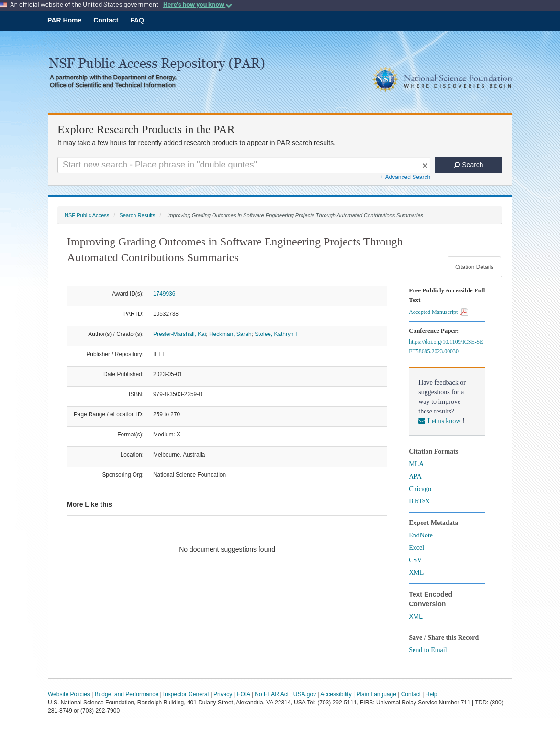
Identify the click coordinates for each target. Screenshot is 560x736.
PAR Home (64, 20)
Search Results (137, 215)
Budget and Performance (127, 694)
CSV (415, 560)
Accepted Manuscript (438, 312)
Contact (106, 20)
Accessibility (336, 694)
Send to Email (428, 650)
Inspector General (186, 694)
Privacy (223, 694)
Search (468, 165)
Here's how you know (198, 4)
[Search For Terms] (244, 165)
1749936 (164, 294)
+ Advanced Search (405, 177)
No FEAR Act (272, 694)
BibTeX (419, 501)
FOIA (243, 694)
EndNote (421, 535)
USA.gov (305, 694)
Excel (416, 548)
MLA (416, 464)
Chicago (420, 489)
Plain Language (376, 694)
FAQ (137, 20)
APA (415, 476)
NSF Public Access (87, 215)
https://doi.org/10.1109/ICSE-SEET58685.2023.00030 (446, 346)
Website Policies (69, 694)
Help (431, 694)
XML (416, 573)
